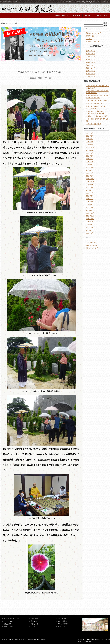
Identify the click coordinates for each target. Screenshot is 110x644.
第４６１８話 (91, 57)
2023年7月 (90, 227)
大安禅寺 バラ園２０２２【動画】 (98, 116)
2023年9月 (90, 222)
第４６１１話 (91, 77)
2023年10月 (90, 219)
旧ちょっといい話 (92, 248)
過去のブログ (62, 626)
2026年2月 (90, 139)
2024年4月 (90, 202)
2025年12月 (90, 145)
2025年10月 (90, 150)
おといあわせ (62, 619)
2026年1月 (90, 142)
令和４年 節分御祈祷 (94, 124)
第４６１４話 (91, 68)
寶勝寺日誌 (34, 624)
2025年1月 (90, 176)
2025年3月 (90, 170)
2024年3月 (90, 205)
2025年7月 (90, 159)
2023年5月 (90, 233)
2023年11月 (90, 216)
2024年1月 (90, 210)
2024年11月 (90, 182)
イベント (88, 16)
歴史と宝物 (7, 624)
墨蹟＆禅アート (36, 621)
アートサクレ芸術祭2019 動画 (97, 101)
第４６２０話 (91, 51)
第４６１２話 (91, 74)
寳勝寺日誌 (77, 16)
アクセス (34, 626)
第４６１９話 (91, 54)
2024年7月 (90, 193)
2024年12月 (90, 179)
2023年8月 (90, 225)
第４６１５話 (91, 65)
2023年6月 (90, 230)
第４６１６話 (91, 62)
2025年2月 (90, 173)
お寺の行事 (34, 619)
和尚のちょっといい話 (61, 16)
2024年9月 (90, 187)
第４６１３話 (91, 71)
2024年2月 (90, 207)
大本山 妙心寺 (91, 242)
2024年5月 (90, 199)
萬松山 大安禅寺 (92, 245)
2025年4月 (90, 167)
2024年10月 (90, 185)
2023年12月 (90, 213)
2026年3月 (90, 136)
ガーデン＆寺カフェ (101, 16)
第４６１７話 (91, 59)
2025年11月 (90, 147)
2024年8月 (90, 190)
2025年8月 (90, 156)
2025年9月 (90, 153)
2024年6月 (90, 196)
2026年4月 (90, 133)
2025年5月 (90, 165)
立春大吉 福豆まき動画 (94, 103)
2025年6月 (90, 162)
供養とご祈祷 (8, 626)
